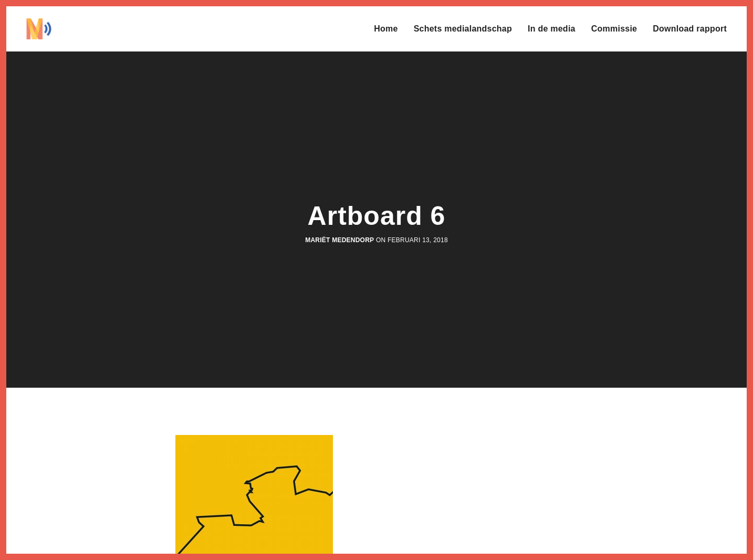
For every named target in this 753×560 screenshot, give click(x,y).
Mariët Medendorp (339, 240)
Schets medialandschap (463, 29)
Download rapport (690, 29)
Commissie (614, 29)
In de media (552, 29)
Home (386, 29)
